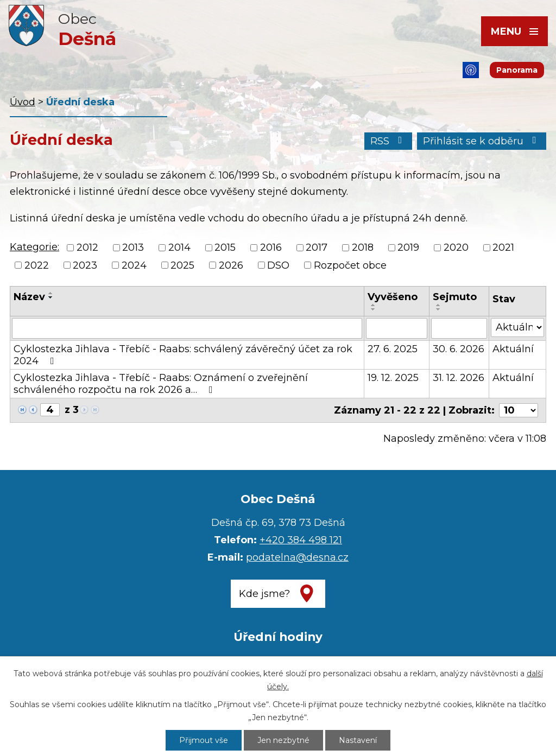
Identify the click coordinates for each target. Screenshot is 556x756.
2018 (363, 248)
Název (29, 297)
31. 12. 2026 (459, 378)
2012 (87, 248)
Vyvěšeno (393, 297)
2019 (408, 248)
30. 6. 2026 (459, 349)
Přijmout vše (204, 740)
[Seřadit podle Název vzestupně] (51, 293)
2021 (503, 248)
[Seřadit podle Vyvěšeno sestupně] (374, 309)
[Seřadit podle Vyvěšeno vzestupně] (374, 305)
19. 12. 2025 (393, 378)
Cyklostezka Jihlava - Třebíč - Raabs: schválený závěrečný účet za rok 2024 (183, 355)
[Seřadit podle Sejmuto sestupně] (439, 309)
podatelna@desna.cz (297, 557)
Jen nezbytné (283, 740)
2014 (179, 248)
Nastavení (358, 740)
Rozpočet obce (350, 265)
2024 (134, 265)
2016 (271, 248)
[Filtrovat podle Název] (187, 328)
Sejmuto (455, 297)
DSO (278, 265)
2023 (85, 265)
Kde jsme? (264, 594)
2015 (225, 248)
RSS (388, 141)
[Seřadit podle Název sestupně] (51, 297)
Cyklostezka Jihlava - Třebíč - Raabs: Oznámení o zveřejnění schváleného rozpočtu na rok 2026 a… (161, 384)
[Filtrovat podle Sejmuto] (459, 328)
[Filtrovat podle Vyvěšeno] (397, 328)
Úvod (23, 102)
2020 (456, 248)
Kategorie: (34, 247)
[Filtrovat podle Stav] (517, 328)
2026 (231, 265)
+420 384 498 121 (301, 540)
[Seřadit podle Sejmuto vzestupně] (439, 305)
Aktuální (513, 349)
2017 (317, 248)
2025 (182, 265)
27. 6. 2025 (393, 349)
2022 (37, 265)
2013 (133, 248)
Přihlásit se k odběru (482, 141)
